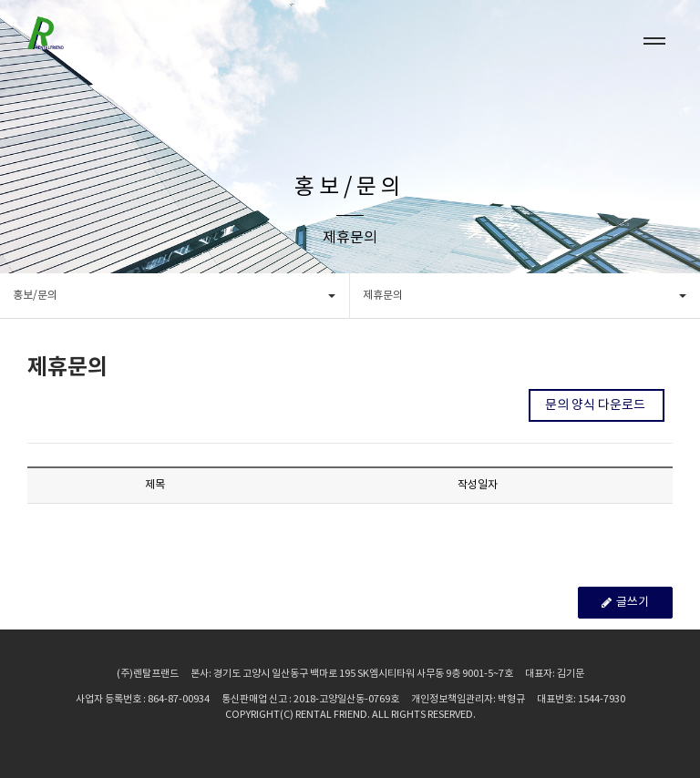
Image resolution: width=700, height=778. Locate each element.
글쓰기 (625, 604)
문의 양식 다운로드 (597, 405)
